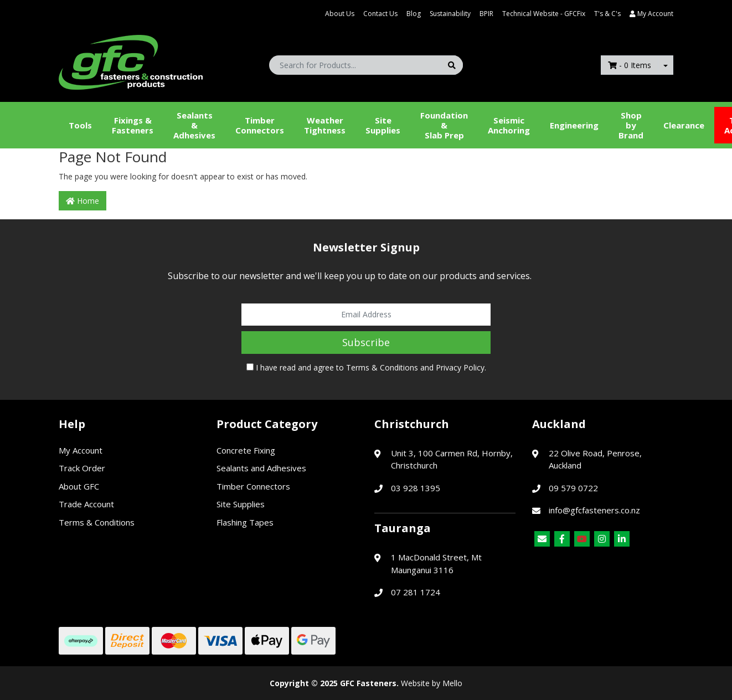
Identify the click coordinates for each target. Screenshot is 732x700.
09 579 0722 (573, 488)
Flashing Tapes (245, 522)
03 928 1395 (416, 488)
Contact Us (380, 14)
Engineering (574, 125)
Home (83, 201)
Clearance (684, 125)
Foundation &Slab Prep (444, 125)
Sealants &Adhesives (194, 125)
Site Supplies (383, 125)
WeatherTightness (325, 125)
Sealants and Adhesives (261, 468)
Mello (452, 683)
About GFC (79, 486)
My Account (81, 450)
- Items (630, 65)
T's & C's (607, 14)
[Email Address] (366, 315)
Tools (80, 125)
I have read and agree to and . (366, 367)
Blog (414, 14)
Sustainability (450, 14)
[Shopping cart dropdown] (666, 65)
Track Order (82, 468)
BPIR (486, 14)
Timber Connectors (260, 125)
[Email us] (542, 539)
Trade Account (86, 504)
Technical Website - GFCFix (544, 14)
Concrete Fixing (246, 450)
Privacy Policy (460, 367)
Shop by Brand (631, 125)
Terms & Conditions (382, 367)
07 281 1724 (416, 592)
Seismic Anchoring (509, 125)
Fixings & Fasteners (133, 125)
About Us (340, 14)
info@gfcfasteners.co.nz (594, 510)
